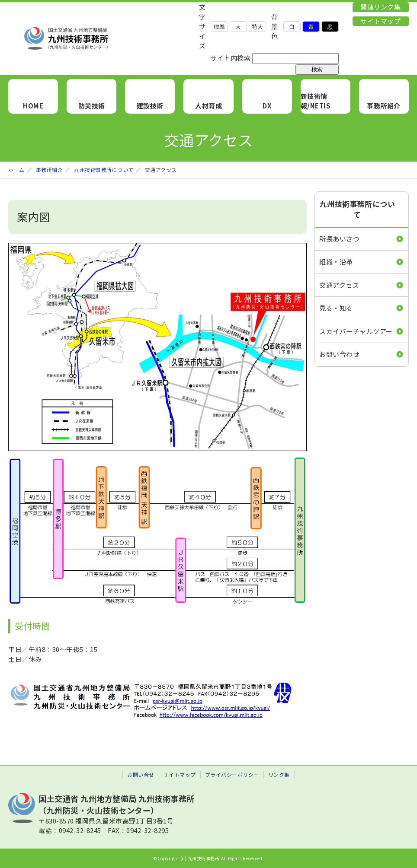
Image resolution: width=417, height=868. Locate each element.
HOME (33, 106)
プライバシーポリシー (232, 774)
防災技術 (92, 106)
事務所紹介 (384, 106)
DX (267, 106)
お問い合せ (141, 774)
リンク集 (279, 774)
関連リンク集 (380, 7)
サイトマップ (380, 21)
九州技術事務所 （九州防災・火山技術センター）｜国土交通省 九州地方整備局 (103, 38)
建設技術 (150, 106)
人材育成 (208, 106)
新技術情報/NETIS (316, 101)
